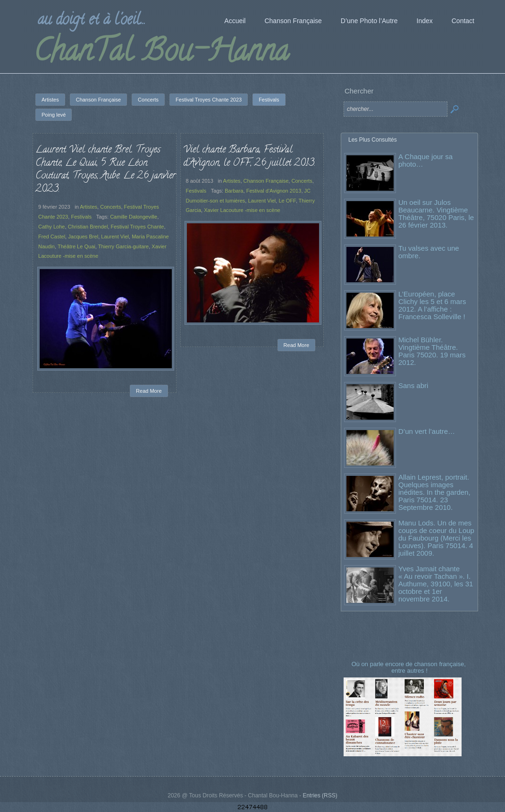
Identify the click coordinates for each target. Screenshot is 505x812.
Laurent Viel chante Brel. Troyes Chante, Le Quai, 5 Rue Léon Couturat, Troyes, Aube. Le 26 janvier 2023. (105, 170)
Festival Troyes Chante (138, 227)
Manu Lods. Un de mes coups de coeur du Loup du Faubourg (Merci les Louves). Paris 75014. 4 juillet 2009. (436, 538)
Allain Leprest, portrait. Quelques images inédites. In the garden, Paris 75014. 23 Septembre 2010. (434, 492)
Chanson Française (266, 181)
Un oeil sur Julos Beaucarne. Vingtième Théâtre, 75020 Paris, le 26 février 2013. (436, 214)
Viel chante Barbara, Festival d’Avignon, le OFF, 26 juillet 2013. (249, 157)
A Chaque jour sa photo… (425, 160)
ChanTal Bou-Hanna (161, 54)
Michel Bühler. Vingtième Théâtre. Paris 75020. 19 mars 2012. (432, 351)
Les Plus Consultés (373, 140)
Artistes (88, 207)
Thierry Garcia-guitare (123, 246)
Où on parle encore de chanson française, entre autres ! (410, 667)
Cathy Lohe (52, 227)
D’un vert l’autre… (427, 431)
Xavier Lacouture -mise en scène (242, 210)
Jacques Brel (83, 237)
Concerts (110, 207)
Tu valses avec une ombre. (429, 252)
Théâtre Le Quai (76, 246)
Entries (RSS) (320, 795)
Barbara (234, 191)
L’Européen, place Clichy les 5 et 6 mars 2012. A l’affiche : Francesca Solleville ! (432, 305)
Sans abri (413, 385)
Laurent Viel (115, 237)
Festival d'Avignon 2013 (274, 191)
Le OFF (287, 201)
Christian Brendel (88, 227)
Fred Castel (52, 237)
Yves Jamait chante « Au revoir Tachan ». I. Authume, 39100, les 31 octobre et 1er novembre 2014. (436, 584)
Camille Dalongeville (134, 217)
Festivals (81, 217)
